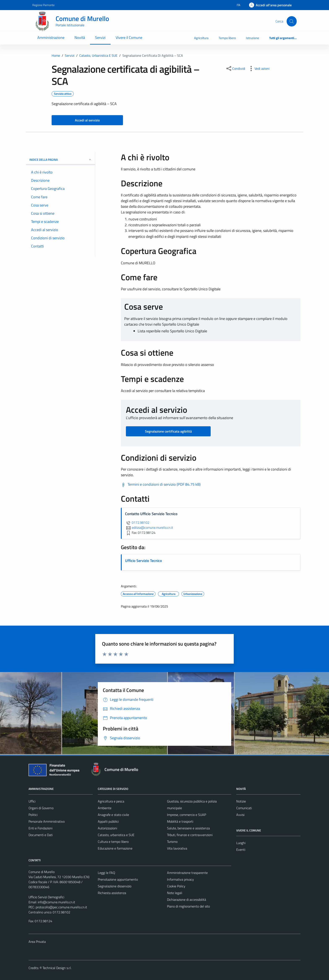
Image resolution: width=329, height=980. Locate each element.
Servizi (100, 37)
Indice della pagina (61, 160)
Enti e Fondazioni (40, 828)
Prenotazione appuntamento (118, 879)
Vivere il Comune (129, 37)
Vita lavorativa (177, 848)
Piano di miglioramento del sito (188, 906)
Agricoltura (201, 38)
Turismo (172, 842)
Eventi (241, 850)
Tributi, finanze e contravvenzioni (190, 835)
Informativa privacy (180, 879)
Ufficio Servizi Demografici (46, 897)
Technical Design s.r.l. (57, 968)
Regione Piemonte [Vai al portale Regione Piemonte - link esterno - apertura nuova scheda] (43, 5)
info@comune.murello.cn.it (56, 902)
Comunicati (244, 808)
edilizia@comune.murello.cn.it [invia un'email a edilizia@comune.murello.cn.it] (149, 527)
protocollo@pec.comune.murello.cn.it (61, 907)
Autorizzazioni (107, 828)
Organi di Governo (41, 808)
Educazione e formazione (115, 848)
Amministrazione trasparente (187, 873)
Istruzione (253, 38)
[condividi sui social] (235, 68)
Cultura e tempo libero (113, 842)
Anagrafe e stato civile (113, 815)
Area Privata (37, 942)
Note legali (175, 893)
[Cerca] (292, 21)
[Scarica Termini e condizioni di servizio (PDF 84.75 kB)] (161, 484)
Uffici (32, 801)
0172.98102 (137, 522)
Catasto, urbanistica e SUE (116, 835)
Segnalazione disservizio (115, 886)
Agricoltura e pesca (111, 801)
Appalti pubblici (108, 821)
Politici (33, 815)
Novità (80, 37)
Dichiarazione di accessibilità (187, 900)
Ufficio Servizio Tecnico (144, 561)
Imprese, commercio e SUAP (187, 815)
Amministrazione (51, 37)
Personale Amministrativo (47, 821)
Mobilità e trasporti (180, 821)
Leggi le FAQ (106, 873)
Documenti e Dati (41, 835)
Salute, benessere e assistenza (188, 828)
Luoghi (241, 843)
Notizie (241, 801)
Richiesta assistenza (112, 893)
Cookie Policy (176, 886)
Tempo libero (227, 38)
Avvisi (240, 815)
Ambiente (105, 808)
